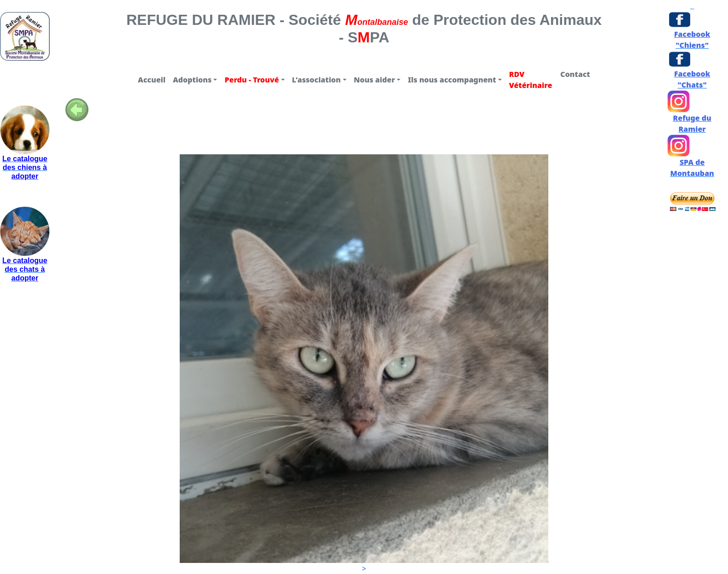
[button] (195, 80)
